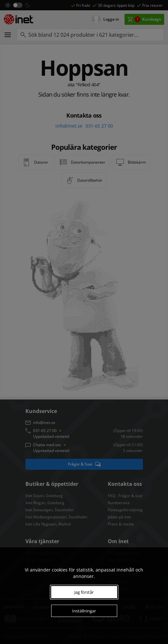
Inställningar (84, 611)
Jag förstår (84, 592)
